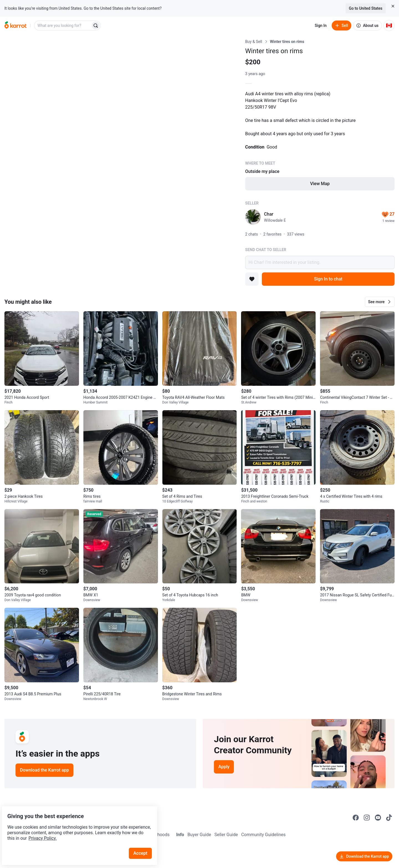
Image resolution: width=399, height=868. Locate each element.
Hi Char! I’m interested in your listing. (320, 262)
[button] (380, 302)
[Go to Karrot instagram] (367, 818)
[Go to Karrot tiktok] (389, 818)
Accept (144, 840)
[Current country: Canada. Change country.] (389, 25)
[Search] (96, 25)
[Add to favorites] (252, 279)
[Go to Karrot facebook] (356, 818)
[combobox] (63, 25)
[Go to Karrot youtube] (378, 818)
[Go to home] (16, 25)
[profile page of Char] (253, 217)
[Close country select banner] (393, 6)
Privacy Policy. (75, 825)
